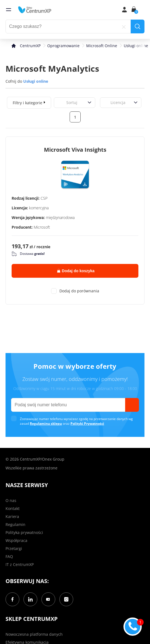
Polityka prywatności (24, 532)
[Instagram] (66, 599)
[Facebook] (12, 599)
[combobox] (60, 102)
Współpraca (16, 540)
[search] (138, 26)
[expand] (44, 102)
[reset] (124, 26)
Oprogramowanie (63, 46)
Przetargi (14, 548)
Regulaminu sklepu (46, 423)
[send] (132, 405)
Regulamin (15, 524)
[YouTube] (48, 599)
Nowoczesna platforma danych (34, 634)
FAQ (9, 556)
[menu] (9, 10)
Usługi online (136, 46)
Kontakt (13, 508)
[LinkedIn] (30, 599)
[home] (35, 10)
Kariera (12, 516)
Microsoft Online (102, 46)
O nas (11, 500)
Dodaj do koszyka (76, 271)
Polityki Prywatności (87, 423)
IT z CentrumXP (20, 564)
